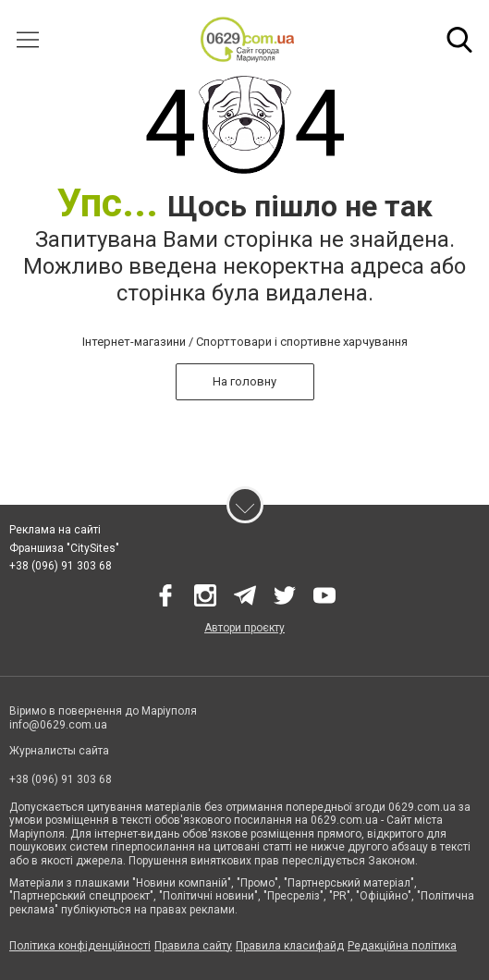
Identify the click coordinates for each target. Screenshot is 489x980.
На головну (245, 381)
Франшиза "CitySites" (64, 548)
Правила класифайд (290, 946)
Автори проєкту (245, 628)
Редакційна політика (402, 946)
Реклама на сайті (55, 530)
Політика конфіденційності (80, 946)
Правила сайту (193, 946)
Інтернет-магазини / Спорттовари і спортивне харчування (245, 342)
